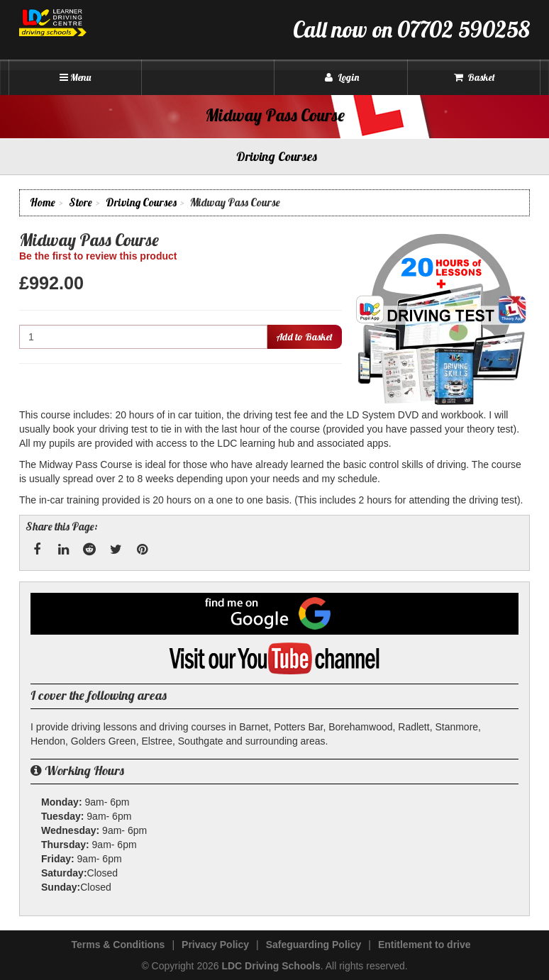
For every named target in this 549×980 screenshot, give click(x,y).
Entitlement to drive (425, 945)
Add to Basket (304, 337)
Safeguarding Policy (314, 945)
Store (81, 202)
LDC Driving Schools (271, 966)
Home (43, 202)
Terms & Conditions (118, 945)
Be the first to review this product (98, 256)
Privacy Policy (215, 945)
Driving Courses (141, 202)
